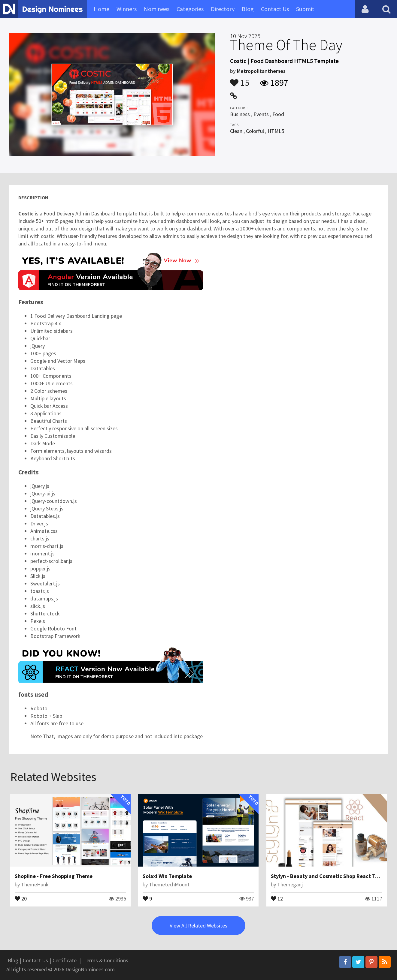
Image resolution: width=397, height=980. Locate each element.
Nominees (157, 9)
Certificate (65, 960)
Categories (190, 9)
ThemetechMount (169, 884)
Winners (127, 9)
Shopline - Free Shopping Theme (54, 876)
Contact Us (275, 9)
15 (240, 80)
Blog (248, 9)
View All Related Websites (198, 926)
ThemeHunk (35, 884)
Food (278, 114)
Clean (236, 131)
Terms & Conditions (106, 960)
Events (261, 114)
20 (21, 898)
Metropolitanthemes (261, 71)
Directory (223, 9)
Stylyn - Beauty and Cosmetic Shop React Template (333, 876)
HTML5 (276, 131)
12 (277, 898)
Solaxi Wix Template (167, 876)
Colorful (255, 131)
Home (102, 9)
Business (240, 114)
